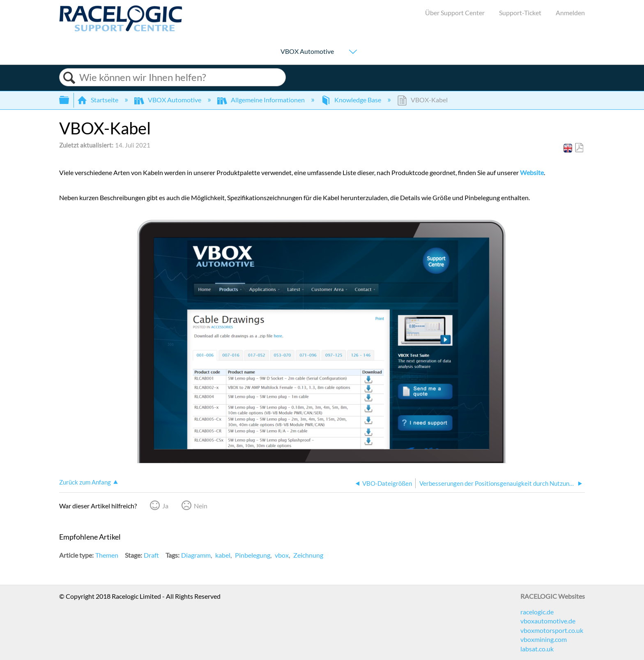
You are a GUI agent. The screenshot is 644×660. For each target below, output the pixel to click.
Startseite (98, 100)
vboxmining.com (544, 639)
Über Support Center (455, 13)
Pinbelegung (253, 555)
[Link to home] (121, 29)
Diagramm (196, 555)
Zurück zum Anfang (85, 482)
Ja (165, 506)
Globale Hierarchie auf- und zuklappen (69, 100)
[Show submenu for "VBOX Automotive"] (353, 52)
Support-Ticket (520, 13)
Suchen (69, 78)
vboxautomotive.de (548, 621)
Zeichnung (308, 555)
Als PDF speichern (579, 148)
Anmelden (570, 13)
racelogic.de (537, 612)
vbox (282, 555)
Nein (201, 506)
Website (532, 172)
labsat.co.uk (537, 649)
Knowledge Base (352, 100)
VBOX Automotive (307, 52)
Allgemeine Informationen (262, 100)
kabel (223, 555)
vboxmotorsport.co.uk (552, 630)
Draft (151, 555)
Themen (107, 555)
